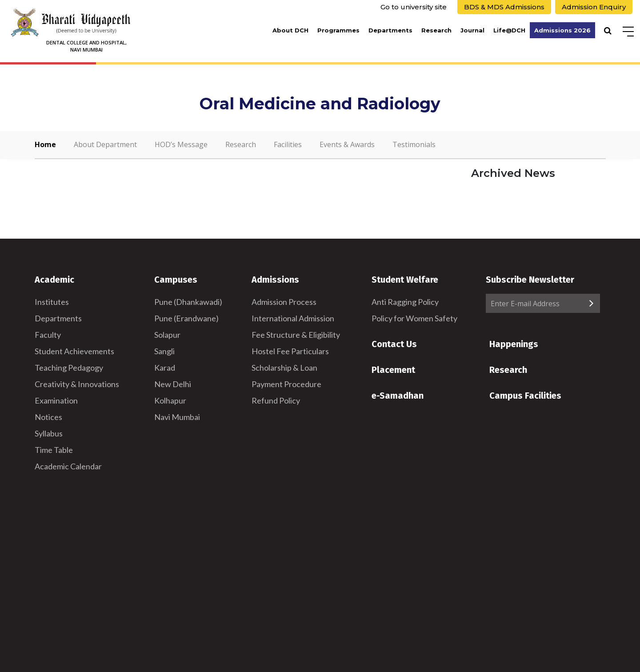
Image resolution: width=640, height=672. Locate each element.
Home (45, 144)
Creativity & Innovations (77, 384)
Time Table (54, 450)
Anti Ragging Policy (405, 302)
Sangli (164, 351)
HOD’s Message (181, 144)
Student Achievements (74, 351)
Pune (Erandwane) (186, 318)
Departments (390, 30)
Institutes (52, 302)
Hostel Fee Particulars (290, 351)
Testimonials (414, 144)
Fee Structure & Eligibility (296, 335)
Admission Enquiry (594, 7)
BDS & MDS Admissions (504, 7)
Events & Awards (347, 144)
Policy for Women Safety (414, 318)
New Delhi (173, 384)
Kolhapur (170, 400)
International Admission (293, 318)
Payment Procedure (286, 384)
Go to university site (414, 7)
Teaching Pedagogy (69, 368)
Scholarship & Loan (284, 368)
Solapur (167, 335)
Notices (48, 417)
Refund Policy (276, 400)
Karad (165, 368)
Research (436, 30)
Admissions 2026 (562, 30)
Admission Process (284, 302)
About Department (105, 144)
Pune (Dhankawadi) (188, 302)
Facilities (288, 144)
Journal (472, 30)
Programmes (338, 30)
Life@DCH (509, 30)
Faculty (48, 335)
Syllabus (49, 433)
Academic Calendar (68, 466)
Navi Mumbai (177, 417)
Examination (56, 400)
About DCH (290, 30)
